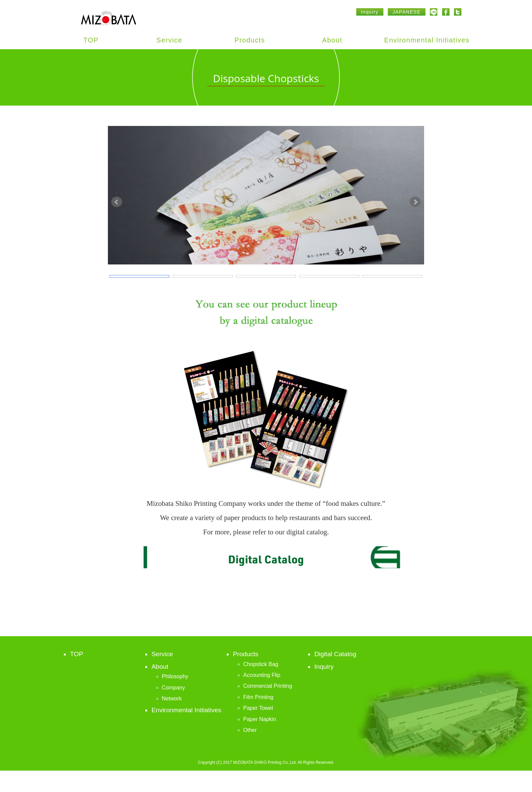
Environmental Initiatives (427, 40)
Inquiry (370, 12)
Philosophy (175, 698)
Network (172, 720)
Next (415, 213)
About (332, 40)
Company (173, 709)
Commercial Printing (268, 707)
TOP (91, 40)
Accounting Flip (262, 696)
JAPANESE (407, 12)
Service (169, 40)
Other (250, 751)
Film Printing (258, 718)
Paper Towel (258, 729)
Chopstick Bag (261, 685)
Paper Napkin (260, 740)
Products (250, 40)
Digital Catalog (335, 675)
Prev (117, 213)
